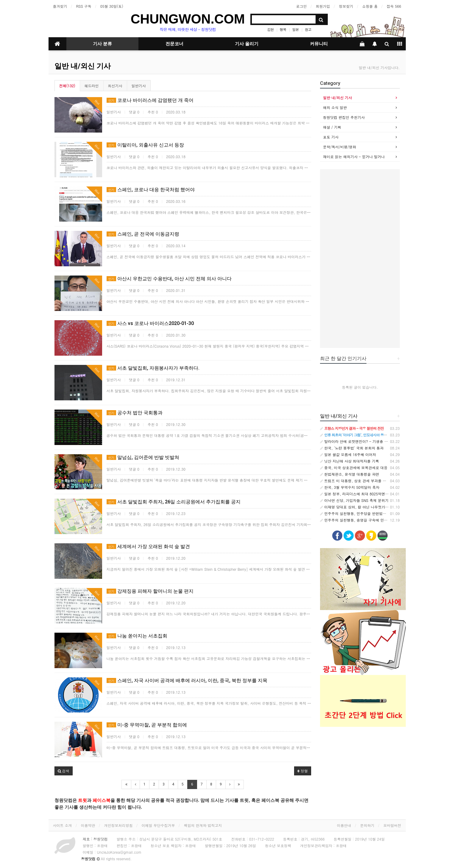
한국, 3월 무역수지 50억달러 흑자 (350, 487)
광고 (308, 29)
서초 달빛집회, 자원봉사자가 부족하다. (153, 368)
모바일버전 (392, 825)
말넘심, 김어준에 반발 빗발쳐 (143, 457)
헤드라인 (92, 86)
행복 (283, 29)
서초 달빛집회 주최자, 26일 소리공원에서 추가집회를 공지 (174, 502)
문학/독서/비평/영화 (340, 147)
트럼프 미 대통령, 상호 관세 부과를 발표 (355, 481)
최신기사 (115, 86)
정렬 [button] (303, 771)
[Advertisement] (360, 259)
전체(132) (67, 86)
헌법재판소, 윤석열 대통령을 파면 (350, 474)
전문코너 (174, 44)
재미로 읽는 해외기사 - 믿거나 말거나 (354, 157)
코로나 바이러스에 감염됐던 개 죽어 (150, 100)
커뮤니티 (319, 44)
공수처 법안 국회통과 (135, 413)
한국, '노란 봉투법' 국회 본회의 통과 (352, 448)
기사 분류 (102, 44)
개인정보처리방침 (118, 825)
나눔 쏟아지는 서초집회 (137, 636)
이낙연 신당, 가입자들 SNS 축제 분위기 (354, 500)
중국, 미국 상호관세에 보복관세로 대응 (354, 468)
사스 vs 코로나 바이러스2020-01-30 (150, 323)
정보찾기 (346, 6)
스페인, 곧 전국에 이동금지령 (143, 234)
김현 (270, 29)
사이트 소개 (63, 825)
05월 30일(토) (112, 6)
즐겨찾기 (60, 6)
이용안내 (344, 825)
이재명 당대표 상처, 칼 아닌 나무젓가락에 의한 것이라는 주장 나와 (376, 507)
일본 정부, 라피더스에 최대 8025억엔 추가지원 (360, 494)
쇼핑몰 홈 (370, 6)
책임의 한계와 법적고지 (203, 825)
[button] (64, 771)
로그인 (301, 6)
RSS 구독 (84, 6)
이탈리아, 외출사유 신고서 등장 (145, 145)
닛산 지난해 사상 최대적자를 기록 (350, 461)
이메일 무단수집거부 (158, 825)
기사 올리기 (247, 44)
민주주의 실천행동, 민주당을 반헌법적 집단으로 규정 (365, 513)
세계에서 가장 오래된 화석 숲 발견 (148, 546)
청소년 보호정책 (278, 846)
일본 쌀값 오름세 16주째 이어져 (348, 454)
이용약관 (88, 825)
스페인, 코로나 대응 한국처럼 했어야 (151, 190)
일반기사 (139, 86)
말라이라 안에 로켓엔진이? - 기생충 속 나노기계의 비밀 (368, 441)
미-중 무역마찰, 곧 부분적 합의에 (147, 725)
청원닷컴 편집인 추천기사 (344, 117)
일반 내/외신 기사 (83, 66)
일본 (295, 29)
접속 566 (394, 6)
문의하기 (367, 825)
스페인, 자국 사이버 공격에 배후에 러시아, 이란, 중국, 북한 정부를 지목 (187, 680)
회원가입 (323, 6)
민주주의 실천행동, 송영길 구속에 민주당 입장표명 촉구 (368, 520)
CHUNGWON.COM (188, 19)
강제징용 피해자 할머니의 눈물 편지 (150, 591)
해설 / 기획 (332, 127)
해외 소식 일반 (335, 107)
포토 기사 (331, 137)
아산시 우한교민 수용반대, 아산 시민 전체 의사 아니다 (169, 279)
